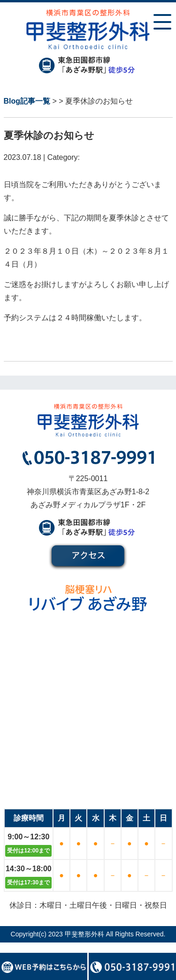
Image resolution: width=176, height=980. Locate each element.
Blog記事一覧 (27, 101)
